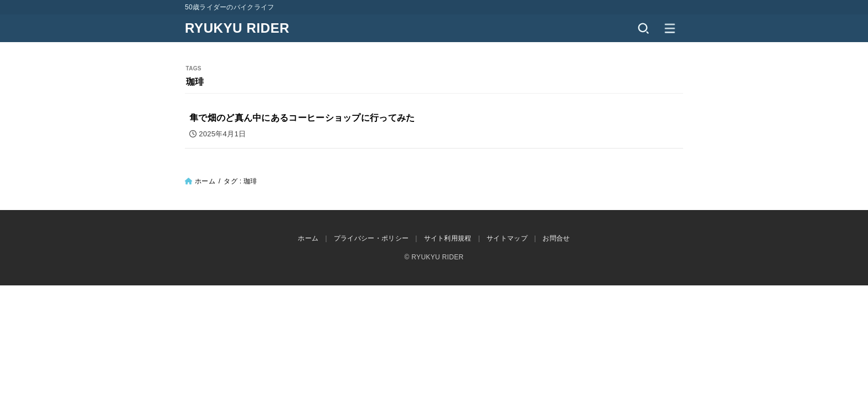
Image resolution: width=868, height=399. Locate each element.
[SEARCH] (643, 28)
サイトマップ (507, 238)
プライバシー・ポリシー (371, 238)
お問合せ (556, 238)
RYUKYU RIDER (237, 28)
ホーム (205, 181)
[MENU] (670, 28)
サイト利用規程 (448, 238)
